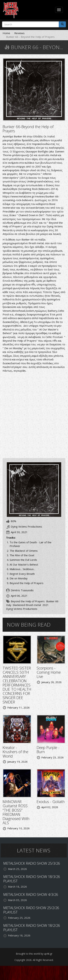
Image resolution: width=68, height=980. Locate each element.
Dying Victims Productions (22, 609)
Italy (9, 605)
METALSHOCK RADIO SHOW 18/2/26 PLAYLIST (32, 928)
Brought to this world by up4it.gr (34, 954)
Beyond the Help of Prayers (28, 601)
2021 (46, 605)
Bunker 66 (52, 601)
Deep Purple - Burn (48, 749)
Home (6, 33)
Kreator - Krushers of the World (15, 752)
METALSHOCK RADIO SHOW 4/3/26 (31, 894)
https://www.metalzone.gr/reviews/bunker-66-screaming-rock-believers (31, 198)
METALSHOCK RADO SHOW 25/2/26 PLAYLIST (31, 910)
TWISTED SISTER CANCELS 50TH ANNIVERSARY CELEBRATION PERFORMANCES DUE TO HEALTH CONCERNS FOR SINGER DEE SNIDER (17, 685)
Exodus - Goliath (51, 801)
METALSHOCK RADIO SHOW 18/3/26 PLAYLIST (32, 879)
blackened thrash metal (27, 605)
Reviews (19, 33)
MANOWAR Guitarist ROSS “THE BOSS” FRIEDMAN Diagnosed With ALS (16, 812)
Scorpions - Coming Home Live (49, 672)
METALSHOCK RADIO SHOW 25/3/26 (32, 863)
